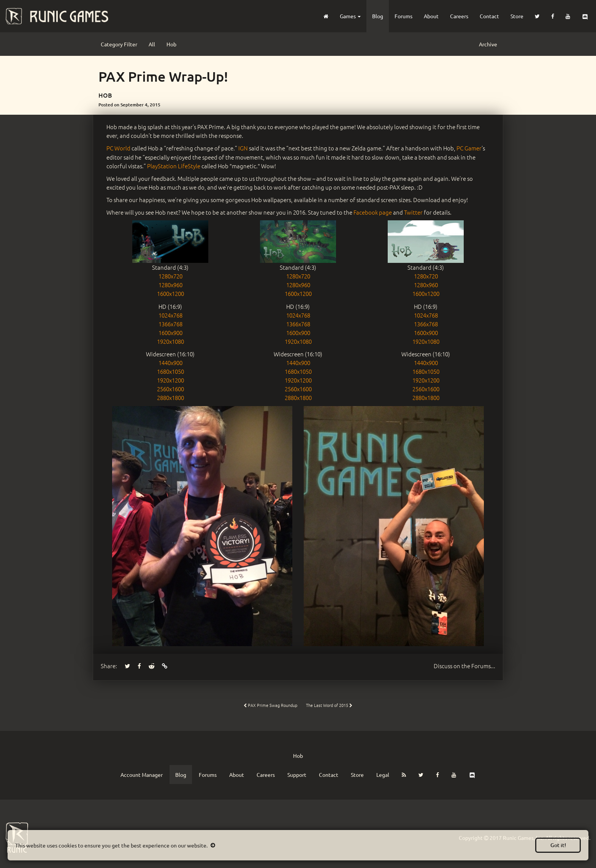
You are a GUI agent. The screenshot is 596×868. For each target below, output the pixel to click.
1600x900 (170, 333)
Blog (378, 16)
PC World (118, 148)
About (431, 16)
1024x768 (170, 315)
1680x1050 (170, 371)
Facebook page (373, 212)
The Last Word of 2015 (329, 705)
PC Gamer (469, 148)
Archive (488, 44)
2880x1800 (170, 398)
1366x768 (170, 324)
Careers (459, 16)
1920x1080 (170, 341)
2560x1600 (170, 389)
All (152, 44)
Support (297, 775)
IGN (243, 148)
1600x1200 (170, 293)
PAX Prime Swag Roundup (270, 705)
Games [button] (350, 16)
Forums (403, 16)
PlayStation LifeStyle (174, 166)
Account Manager (142, 775)
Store (517, 16)
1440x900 (170, 363)
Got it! (558, 845)
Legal (383, 775)
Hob (171, 44)
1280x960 (170, 285)
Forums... (464, 666)
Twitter (413, 212)
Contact (489, 16)
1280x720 (170, 276)
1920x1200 (170, 380)
